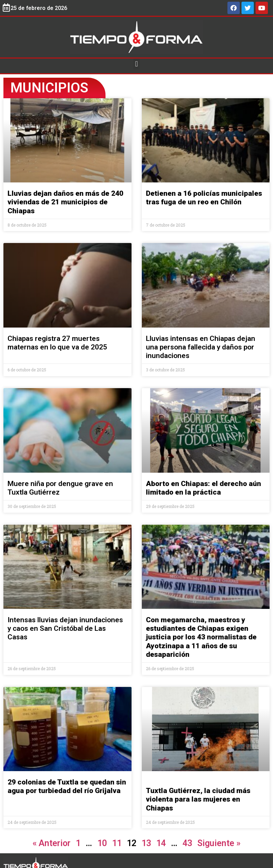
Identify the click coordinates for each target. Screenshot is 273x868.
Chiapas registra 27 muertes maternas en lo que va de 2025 (57, 343)
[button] (136, 64)
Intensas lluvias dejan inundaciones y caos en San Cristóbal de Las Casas (65, 628)
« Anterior (52, 843)
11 (117, 843)
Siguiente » (219, 843)
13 (146, 843)
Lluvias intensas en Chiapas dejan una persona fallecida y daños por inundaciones (201, 347)
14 (161, 843)
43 (187, 843)
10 (102, 843)
